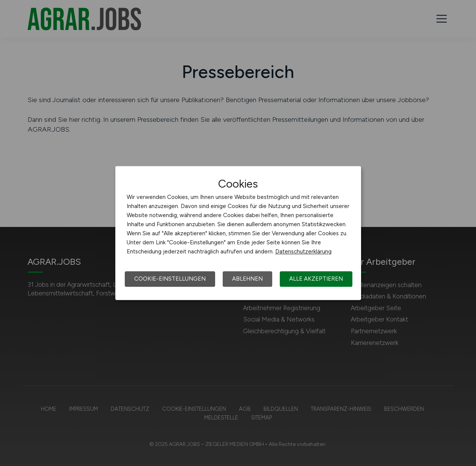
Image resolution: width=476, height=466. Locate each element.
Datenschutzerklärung (303, 252)
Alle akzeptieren (316, 279)
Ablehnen (247, 279)
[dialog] (238, 233)
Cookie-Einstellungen (170, 279)
